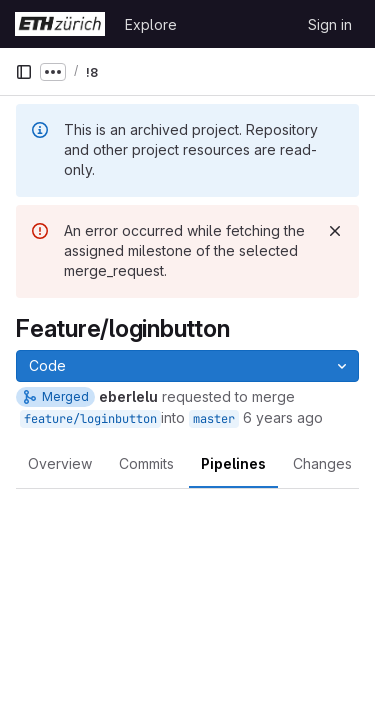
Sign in (330, 24)
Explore (151, 24)
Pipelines (233, 463)
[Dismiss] (335, 231)
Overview (60, 463)
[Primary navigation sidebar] (24, 72)
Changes (322, 463)
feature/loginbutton (90, 419)
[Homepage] (60, 24)
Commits (146, 463)
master (214, 419)
